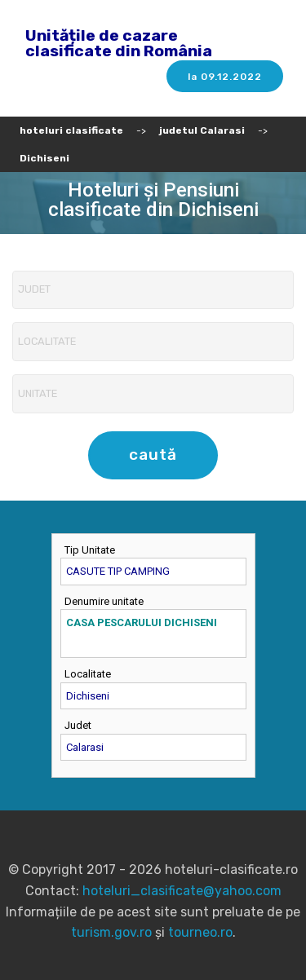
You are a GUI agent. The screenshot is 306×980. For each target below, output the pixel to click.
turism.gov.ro (111, 932)
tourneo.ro (200, 932)
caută (153, 455)
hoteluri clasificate (71, 130)
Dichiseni (44, 158)
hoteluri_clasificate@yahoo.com (182, 891)
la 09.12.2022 (225, 77)
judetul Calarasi (202, 130)
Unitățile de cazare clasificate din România (119, 43)
